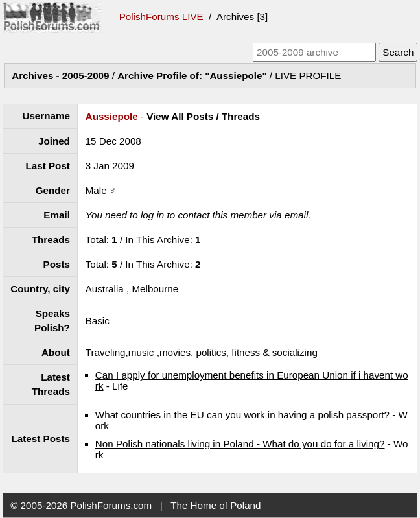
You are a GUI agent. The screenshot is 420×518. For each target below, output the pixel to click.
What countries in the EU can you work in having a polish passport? (242, 415)
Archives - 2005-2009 (60, 76)
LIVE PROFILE (308, 76)
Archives (235, 17)
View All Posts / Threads (203, 116)
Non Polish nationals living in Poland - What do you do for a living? (240, 444)
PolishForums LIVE (161, 17)
